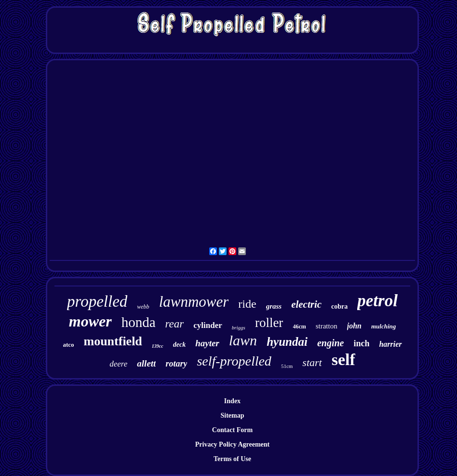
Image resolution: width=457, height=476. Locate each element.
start (312, 362)
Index (232, 401)
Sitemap (232, 415)
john (354, 326)
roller (269, 323)
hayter (207, 343)
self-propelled (234, 361)
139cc (158, 346)
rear (175, 324)
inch (361, 343)
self (343, 360)
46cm (299, 326)
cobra (339, 306)
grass (274, 306)
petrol (377, 301)
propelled (97, 301)
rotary (176, 364)
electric (306, 304)
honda (139, 322)
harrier (390, 344)
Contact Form (232, 430)
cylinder (208, 325)
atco (68, 345)
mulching (383, 326)
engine (331, 343)
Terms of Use (232, 459)
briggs (239, 327)
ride (247, 304)
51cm (287, 366)
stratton (327, 326)
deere (118, 364)
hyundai (287, 342)
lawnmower (194, 302)
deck (179, 345)
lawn (243, 340)
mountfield (113, 341)
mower (90, 321)
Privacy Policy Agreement (232, 444)
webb (143, 307)
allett (146, 363)
